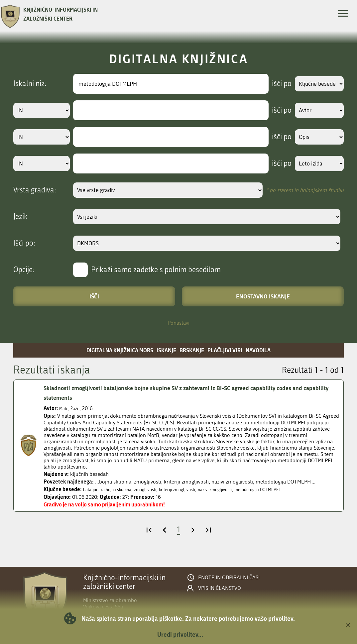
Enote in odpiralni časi (229, 578)
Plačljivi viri (225, 350)
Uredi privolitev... (180, 634)
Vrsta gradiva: (35, 190)
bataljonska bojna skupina (113, 489)
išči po (275, 84)
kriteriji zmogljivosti (198, 489)
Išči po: (24, 243)
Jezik (20, 217)
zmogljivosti (159, 489)
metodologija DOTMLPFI (295, 489)
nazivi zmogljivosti (244, 489)
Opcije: (24, 270)
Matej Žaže (71, 408)
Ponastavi (178, 323)
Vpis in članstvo (220, 588)
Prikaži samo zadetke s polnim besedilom (156, 270)
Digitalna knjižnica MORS (120, 350)
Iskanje (166, 350)
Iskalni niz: (30, 84)
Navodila (258, 350)
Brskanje (192, 350)
